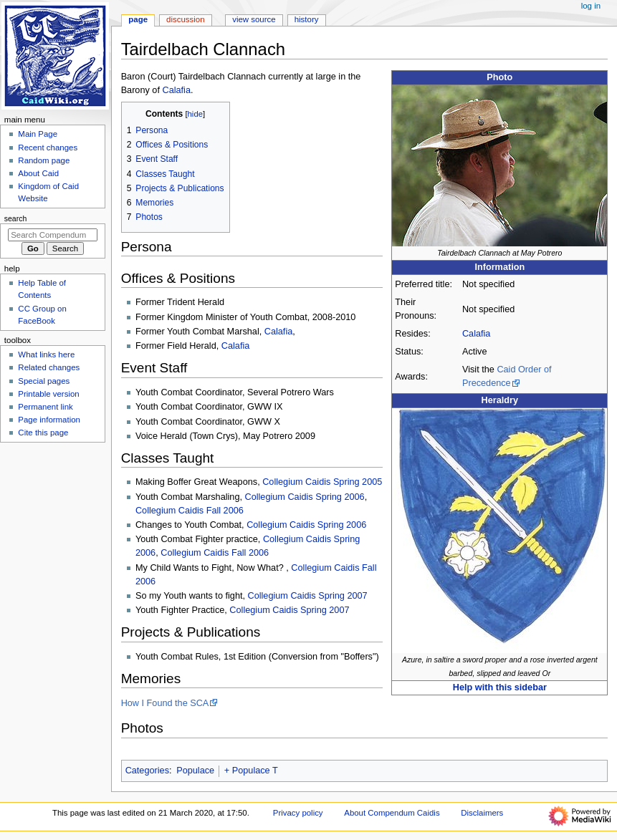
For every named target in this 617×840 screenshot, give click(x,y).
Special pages (44, 381)
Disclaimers (482, 813)
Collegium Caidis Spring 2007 (308, 596)
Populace (195, 771)
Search (16, 218)
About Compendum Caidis (392, 813)
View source (254, 19)
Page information (49, 420)
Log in (591, 6)
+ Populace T (251, 771)
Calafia (477, 334)
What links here (46, 354)
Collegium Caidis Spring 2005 (322, 482)
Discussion (185, 19)
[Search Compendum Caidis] (53, 235)
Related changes (49, 367)
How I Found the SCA (165, 703)
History (307, 19)
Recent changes (48, 148)
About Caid (38, 173)
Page (138, 19)
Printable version (48, 394)
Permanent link (45, 407)
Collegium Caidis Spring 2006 (305, 497)
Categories (147, 771)
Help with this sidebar (500, 687)
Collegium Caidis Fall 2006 (190, 511)
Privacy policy (298, 813)
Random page (44, 160)
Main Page (38, 134)
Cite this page (43, 433)
